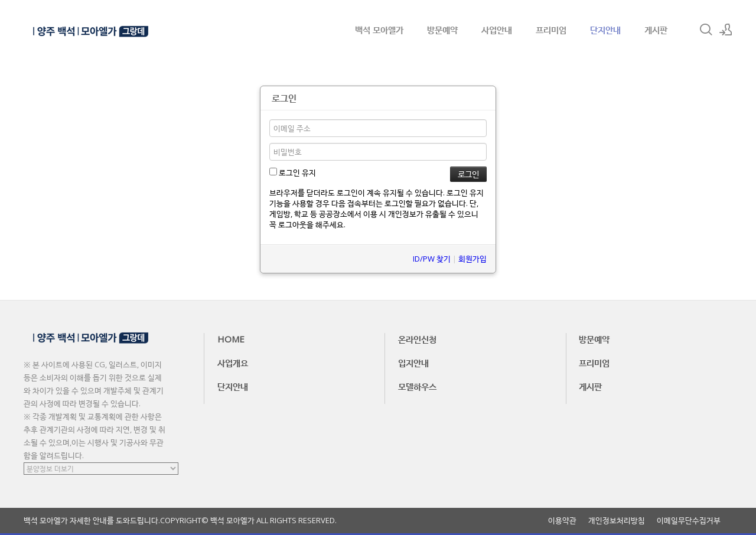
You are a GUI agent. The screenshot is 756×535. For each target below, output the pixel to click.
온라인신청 (417, 339)
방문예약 (442, 30)
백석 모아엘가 (379, 30)
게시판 (656, 30)
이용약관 (562, 521)
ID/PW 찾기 (432, 259)
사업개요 (233, 363)
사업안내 (497, 30)
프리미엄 (551, 30)
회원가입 (472, 259)
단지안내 (605, 30)
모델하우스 (417, 386)
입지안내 (413, 363)
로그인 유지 (293, 172)
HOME (231, 339)
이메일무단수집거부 (689, 521)
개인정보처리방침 (617, 521)
